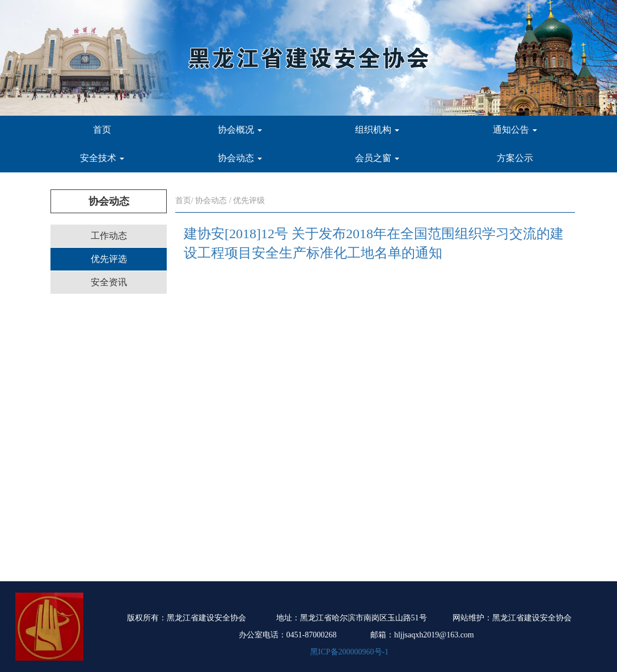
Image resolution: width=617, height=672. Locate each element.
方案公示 (515, 158)
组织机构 (377, 130)
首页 (102, 130)
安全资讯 (109, 282)
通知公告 (515, 130)
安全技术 (102, 158)
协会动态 (240, 158)
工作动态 (109, 236)
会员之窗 (377, 158)
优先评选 (109, 259)
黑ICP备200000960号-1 (349, 652)
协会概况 (240, 130)
